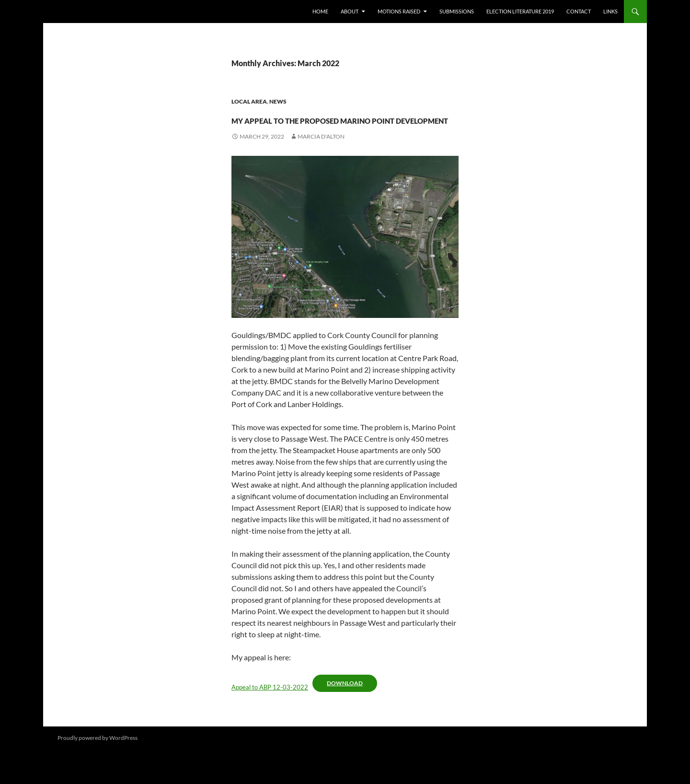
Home (320, 11)
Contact (579, 11)
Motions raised (399, 11)
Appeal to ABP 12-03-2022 (270, 722)
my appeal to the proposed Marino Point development (345, 135)
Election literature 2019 (520, 11)
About (350, 11)
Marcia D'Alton (321, 171)
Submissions (457, 11)
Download (345, 718)
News (278, 101)
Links (610, 11)
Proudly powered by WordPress (98, 772)
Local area (249, 101)
